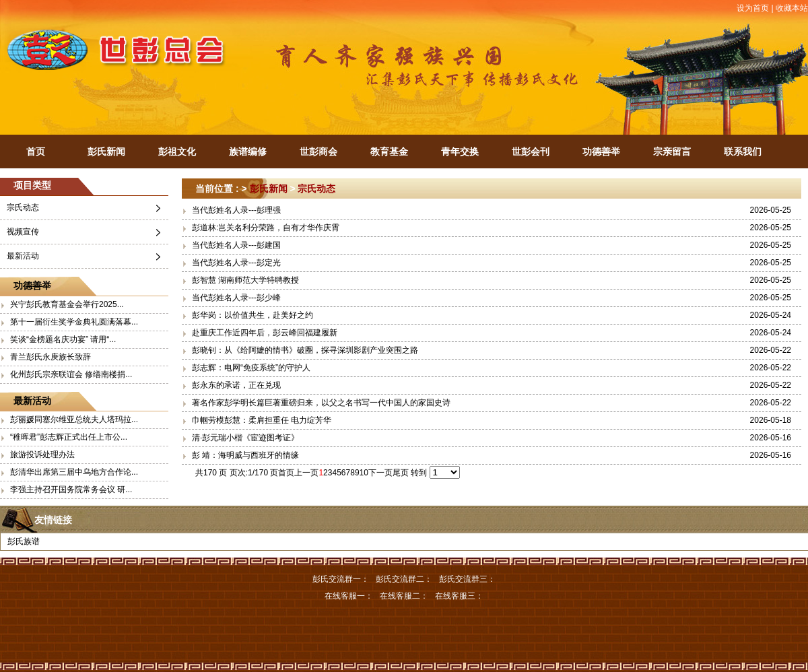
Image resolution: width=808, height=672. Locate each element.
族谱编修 (248, 152)
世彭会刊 (531, 152)
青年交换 (460, 152)
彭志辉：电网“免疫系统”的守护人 (251, 368)
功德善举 (601, 152)
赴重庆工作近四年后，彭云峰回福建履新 (265, 333)
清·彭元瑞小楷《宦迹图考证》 (245, 438)
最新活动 (23, 256)
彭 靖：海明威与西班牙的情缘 (245, 455)
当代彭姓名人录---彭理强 (236, 210)
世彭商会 (318, 152)
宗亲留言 (672, 152)
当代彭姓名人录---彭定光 (236, 263)
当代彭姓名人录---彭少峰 (236, 298)
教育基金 (389, 152)
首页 (36, 152)
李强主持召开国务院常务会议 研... (71, 490)
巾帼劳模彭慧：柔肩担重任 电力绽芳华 (262, 420)
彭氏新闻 (106, 152)
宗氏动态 (23, 207)
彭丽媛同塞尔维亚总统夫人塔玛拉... (74, 419)
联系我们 (743, 152)
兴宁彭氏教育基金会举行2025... (67, 304)
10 (364, 473)
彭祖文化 (177, 152)
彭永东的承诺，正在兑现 (236, 385)
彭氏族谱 (24, 541)
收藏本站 (792, 8)
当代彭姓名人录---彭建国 (236, 245)
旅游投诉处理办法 (42, 455)
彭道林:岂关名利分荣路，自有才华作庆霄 (266, 228)
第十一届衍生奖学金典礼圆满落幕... (74, 322)
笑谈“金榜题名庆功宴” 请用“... (63, 339)
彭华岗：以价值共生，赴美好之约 (252, 315)
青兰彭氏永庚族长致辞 (50, 357)
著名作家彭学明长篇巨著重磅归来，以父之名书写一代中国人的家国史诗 (321, 403)
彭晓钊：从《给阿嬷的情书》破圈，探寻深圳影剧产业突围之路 (305, 350)
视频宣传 (23, 232)
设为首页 (753, 8)
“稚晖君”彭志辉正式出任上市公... (69, 437)
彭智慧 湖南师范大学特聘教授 (245, 280)
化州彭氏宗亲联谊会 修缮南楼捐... (71, 374)
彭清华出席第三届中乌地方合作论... (74, 472)
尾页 (401, 473)
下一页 (380, 473)
